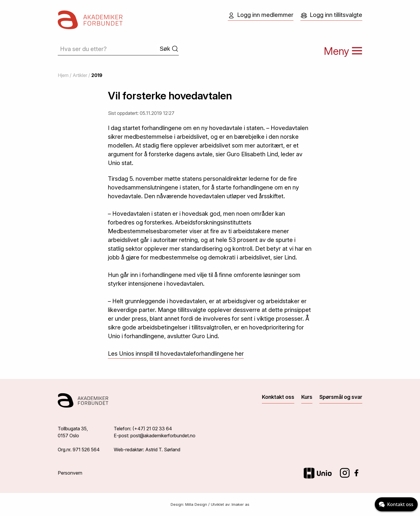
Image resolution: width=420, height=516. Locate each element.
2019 (97, 75)
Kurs (307, 397)
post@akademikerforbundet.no (163, 436)
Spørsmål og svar (341, 397)
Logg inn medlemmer (261, 15)
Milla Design (196, 504)
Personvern (70, 473)
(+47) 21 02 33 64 (152, 429)
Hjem (63, 75)
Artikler (80, 75)
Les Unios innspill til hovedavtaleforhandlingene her (176, 354)
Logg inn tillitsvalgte (331, 15)
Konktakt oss (278, 397)
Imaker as (240, 504)
